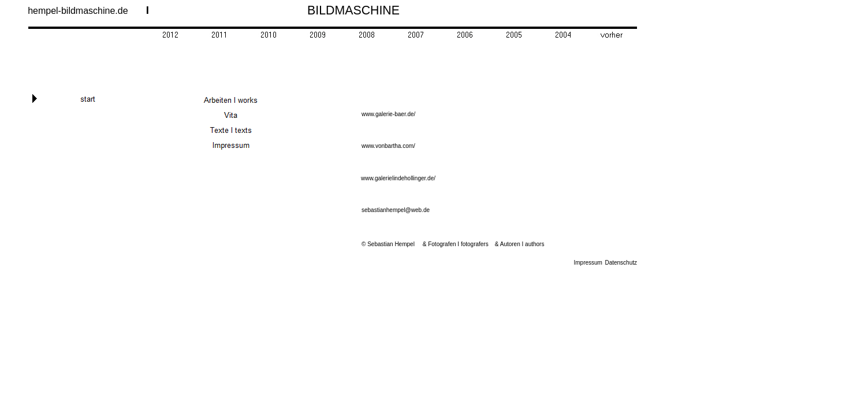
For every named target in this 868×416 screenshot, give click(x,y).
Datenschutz (621, 263)
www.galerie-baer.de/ (388, 114)
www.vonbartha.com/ (388, 146)
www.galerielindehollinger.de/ (398, 178)
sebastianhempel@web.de (396, 210)
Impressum (588, 263)
